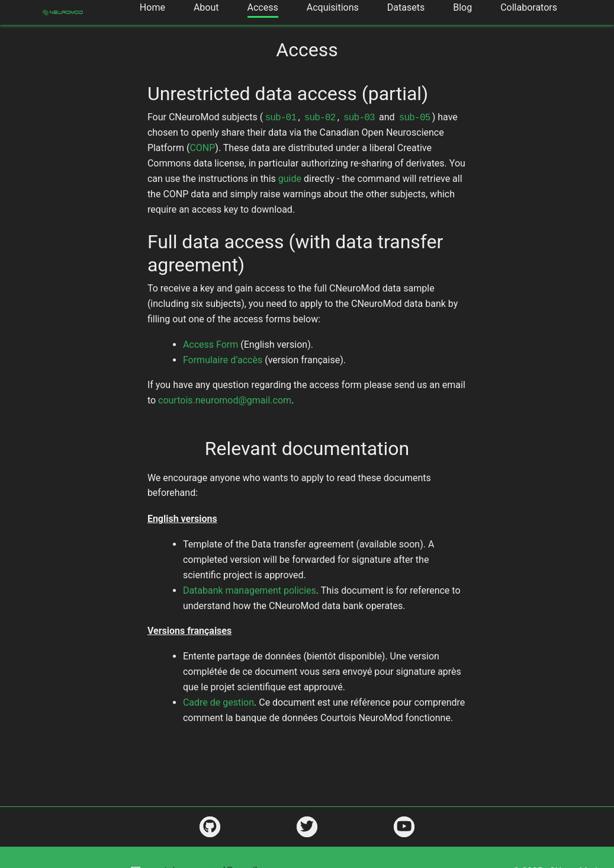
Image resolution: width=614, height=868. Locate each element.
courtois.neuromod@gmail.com (225, 400)
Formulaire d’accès (223, 360)
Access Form (210, 345)
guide (290, 179)
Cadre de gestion (218, 702)
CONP (202, 148)
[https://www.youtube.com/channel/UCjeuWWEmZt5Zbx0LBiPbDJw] (404, 827)
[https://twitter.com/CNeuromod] (307, 827)
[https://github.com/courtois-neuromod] (210, 827)
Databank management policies (250, 590)
